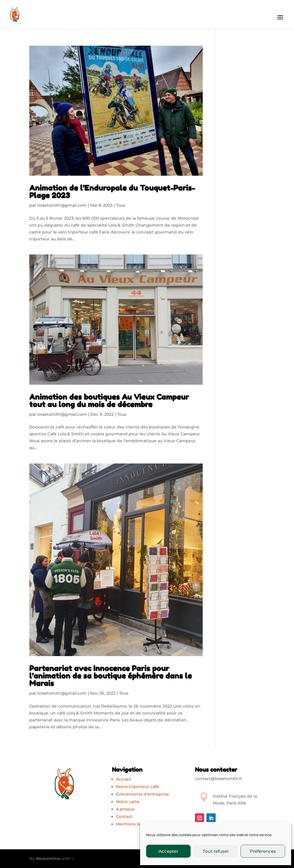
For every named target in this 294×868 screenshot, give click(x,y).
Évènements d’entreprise (143, 794)
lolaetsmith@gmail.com (62, 205)
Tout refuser (216, 851)
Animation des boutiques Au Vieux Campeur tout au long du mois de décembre (109, 401)
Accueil (123, 779)
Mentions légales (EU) (139, 824)
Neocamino (48, 859)
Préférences (263, 851)
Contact (124, 817)
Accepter (168, 851)
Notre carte (128, 802)
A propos (125, 809)
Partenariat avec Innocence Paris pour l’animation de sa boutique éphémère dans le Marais (111, 676)
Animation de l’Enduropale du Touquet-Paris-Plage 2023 (112, 192)
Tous (121, 205)
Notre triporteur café (138, 787)
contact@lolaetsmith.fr (219, 779)
